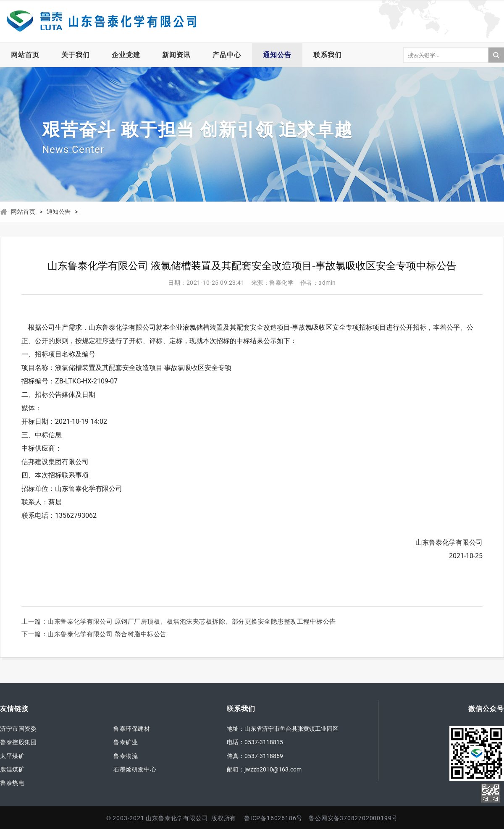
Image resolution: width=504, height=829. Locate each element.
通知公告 (277, 55)
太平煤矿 (12, 756)
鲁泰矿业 (126, 742)
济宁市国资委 (18, 729)
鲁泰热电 (12, 783)
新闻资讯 (176, 55)
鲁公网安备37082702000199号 (353, 818)
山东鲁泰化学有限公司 (101, 21)
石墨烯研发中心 (135, 769)
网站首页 (25, 55)
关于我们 (76, 55)
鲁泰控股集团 (18, 742)
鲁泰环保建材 (132, 729)
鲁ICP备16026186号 (273, 818)
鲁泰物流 (126, 756)
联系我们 (328, 55)
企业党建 (126, 55)
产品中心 (227, 55)
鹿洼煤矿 (12, 769)
